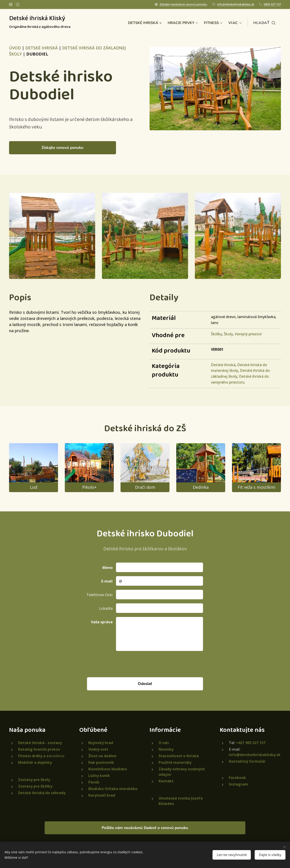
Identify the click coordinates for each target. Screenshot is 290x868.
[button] (264, 23)
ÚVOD (15, 48)
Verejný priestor (248, 334)
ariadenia (41, 756)
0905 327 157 (272, 4)
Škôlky (216, 334)
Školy (228, 334)
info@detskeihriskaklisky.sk (236, 4)
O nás (164, 742)
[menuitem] (141, 23)
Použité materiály (175, 762)
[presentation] (150, 664)
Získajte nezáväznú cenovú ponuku (183, 4)
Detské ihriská (223, 365)
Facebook (237, 777)
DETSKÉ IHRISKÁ (42, 48)
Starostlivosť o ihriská (179, 756)
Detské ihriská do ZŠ (145, 429)
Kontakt (166, 781)
